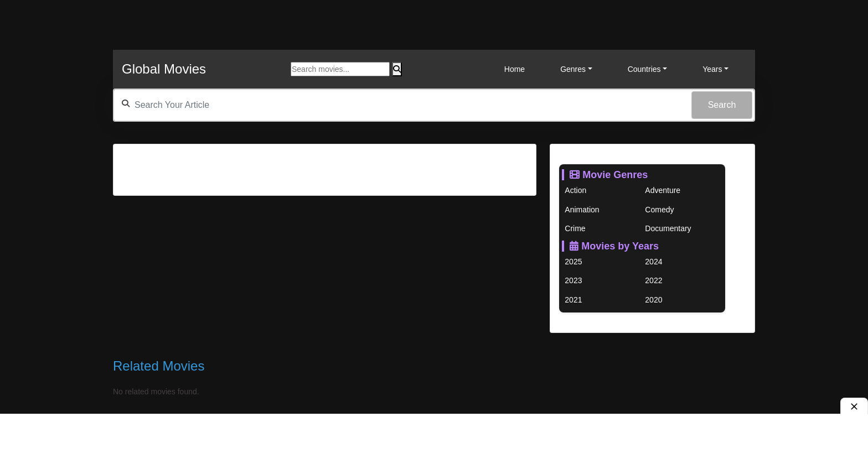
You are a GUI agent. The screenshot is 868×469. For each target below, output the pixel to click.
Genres (573, 69)
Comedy (659, 210)
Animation (582, 210)
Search (722, 105)
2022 (653, 280)
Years (712, 69)
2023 (573, 280)
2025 (573, 262)
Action (575, 190)
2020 (653, 300)
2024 (653, 262)
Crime (575, 228)
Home (515, 69)
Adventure (663, 190)
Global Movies (164, 69)
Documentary (668, 228)
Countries (644, 69)
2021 (573, 300)
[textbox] (434, 105)
